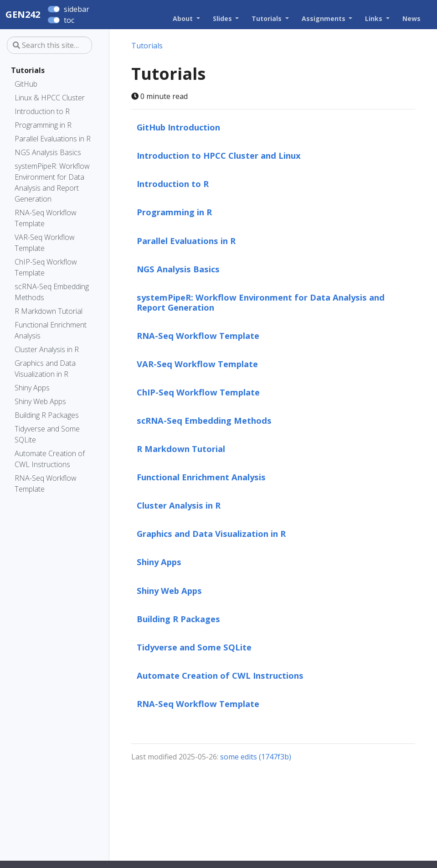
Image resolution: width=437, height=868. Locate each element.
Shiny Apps (32, 388)
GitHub (26, 84)
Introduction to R (42, 111)
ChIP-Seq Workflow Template (46, 267)
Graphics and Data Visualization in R (45, 369)
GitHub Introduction (178, 127)
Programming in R (43, 125)
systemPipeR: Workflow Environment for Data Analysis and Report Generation (52, 182)
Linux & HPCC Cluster (50, 98)
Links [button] (375, 18)
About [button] (184, 18)
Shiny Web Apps (40, 401)
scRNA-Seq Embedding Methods (52, 292)
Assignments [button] (324, 18)
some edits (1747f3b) (256, 757)
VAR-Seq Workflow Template (45, 243)
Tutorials (28, 70)
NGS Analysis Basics (48, 152)
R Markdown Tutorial (49, 311)
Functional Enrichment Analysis (51, 330)
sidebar (77, 9)
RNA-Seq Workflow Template (46, 218)
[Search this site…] (49, 45)
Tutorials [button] (267, 18)
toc (69, 20)
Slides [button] (223, 18)
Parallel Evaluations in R (53, 139)
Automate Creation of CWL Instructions (50, 459)
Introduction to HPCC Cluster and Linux (219, 155)
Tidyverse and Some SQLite (47, 434)
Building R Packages (47, 415)
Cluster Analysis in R (47, 349)
